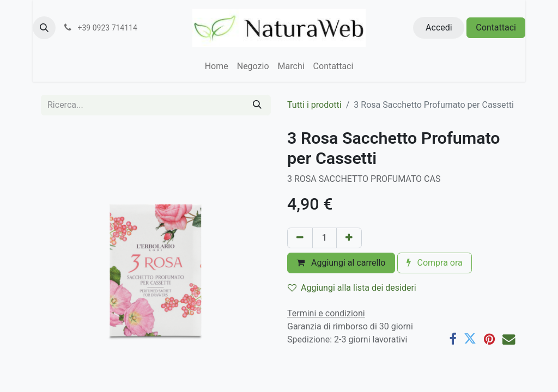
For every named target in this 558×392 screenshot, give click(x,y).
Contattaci (496, 27)
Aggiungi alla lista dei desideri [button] (352, 288)
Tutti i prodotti (314, 105)
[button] (44, 28)
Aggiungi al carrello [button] (341, 263)
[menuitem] (217, 66)
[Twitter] (470, 339)
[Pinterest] (489, 339)
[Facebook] (453, 339)
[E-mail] (509, 339)
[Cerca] (257, 105)
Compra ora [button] (435, 263)
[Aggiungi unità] (349, 238)
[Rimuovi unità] (300, 238)
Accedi (439, 27)
